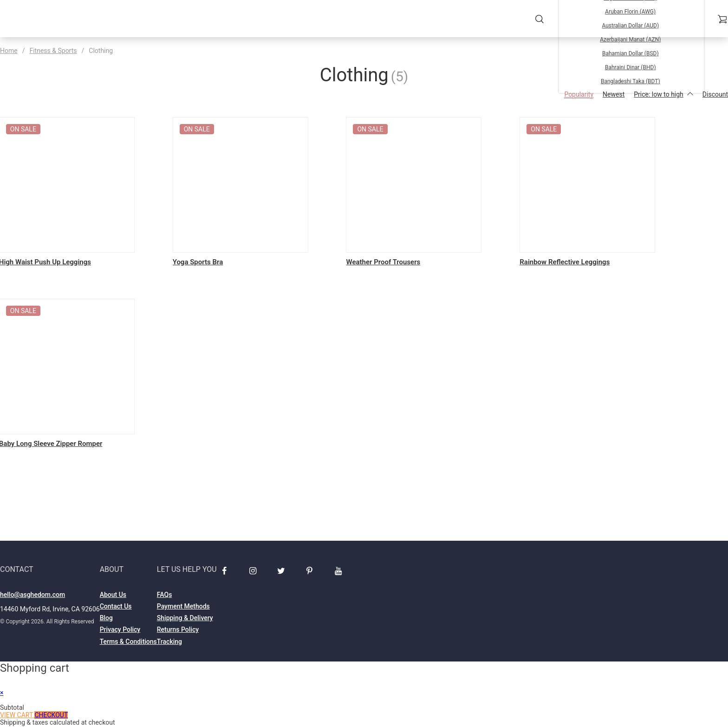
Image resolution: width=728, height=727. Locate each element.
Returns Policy (178, 631)
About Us (113, 596)
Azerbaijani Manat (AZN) (630, 39)
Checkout (51, 716)
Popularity (579, 94)
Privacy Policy (120, 631)
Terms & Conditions (128, 642)
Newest (614, 94)
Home (9, 51)
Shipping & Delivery (185, 619)
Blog (106, 619)
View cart (17, 716)
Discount (715, 94)
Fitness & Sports (53, 51)
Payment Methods (183, 607)
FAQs (165, 596)
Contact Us (116, 607)
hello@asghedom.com (32, 596)
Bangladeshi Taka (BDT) (630, 81)
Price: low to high (663, 94)
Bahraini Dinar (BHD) (630, 67)
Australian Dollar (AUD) (630, 26)
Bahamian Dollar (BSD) (630, 53)
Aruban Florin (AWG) (630, 12)
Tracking (169, 642)
